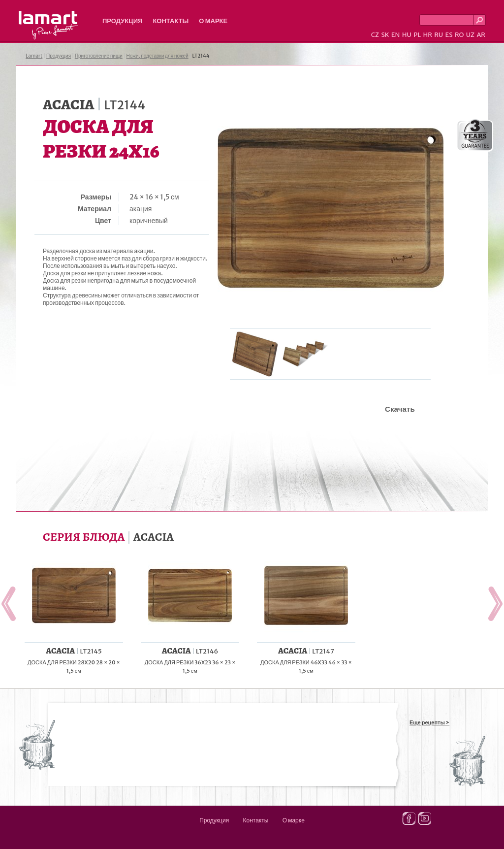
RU (439, 35)
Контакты (171, 21)
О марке (213, 21)
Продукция (122, 21)
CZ (375, 35)
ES (449, 35)
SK (385, 35)
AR (481, 35)
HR (427, 35)
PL (417, 35)
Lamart (48, 25)
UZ (470, 35)
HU (407, 35)
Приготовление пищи (99, 56)
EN (396, 35)
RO (459, 35)
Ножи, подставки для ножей (157, 56)
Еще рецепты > (429, 722)
